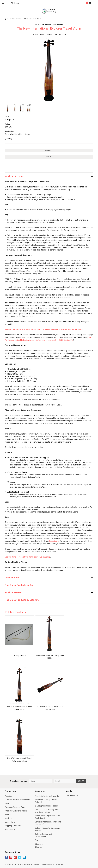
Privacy (8, 814)
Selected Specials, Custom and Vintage (48, 829)
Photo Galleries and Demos (16, 811)
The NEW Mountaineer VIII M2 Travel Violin (19, 708)
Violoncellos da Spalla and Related (46, 801)
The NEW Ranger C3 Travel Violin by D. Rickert (50, 708)
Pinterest (11, 857)
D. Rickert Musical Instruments (17, 800)
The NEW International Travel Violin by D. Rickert (19, 760)
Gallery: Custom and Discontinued (43, 835)
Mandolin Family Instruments (47, 796)
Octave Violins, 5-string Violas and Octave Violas (47, 811)
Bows (37, 840)
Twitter (20, 857)
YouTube (8, 818)
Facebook (6, 857)
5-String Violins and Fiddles (46, 806)
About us (9, 796)
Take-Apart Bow (19, 655)
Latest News (10, 822)
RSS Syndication (11, 829)
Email (7, 803)
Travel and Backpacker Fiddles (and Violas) (48, 817)
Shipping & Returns (13, 826)
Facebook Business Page (15, 807)
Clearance (39, 844)
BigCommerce (59, 865)
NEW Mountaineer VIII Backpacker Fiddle (50, 657)
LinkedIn (24, 857)
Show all (39, 847)
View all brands (72, 795)
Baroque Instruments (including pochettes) (48, 823)
